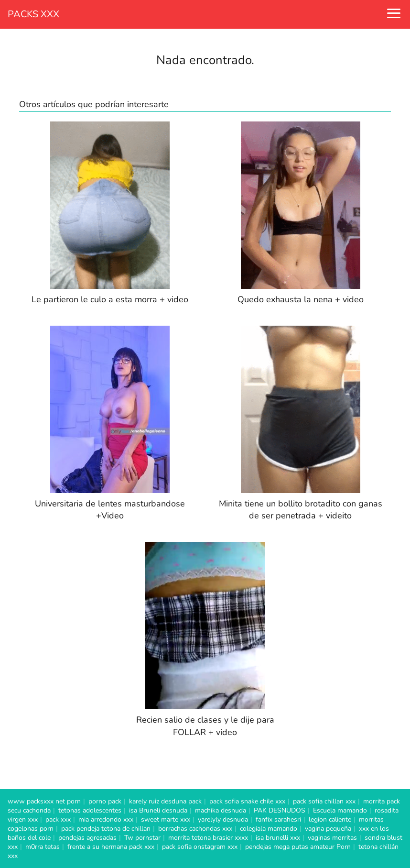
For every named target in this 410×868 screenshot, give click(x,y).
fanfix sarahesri (278, 819)
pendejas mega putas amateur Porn (298, 847)
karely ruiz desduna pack (165, 801)
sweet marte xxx (166, 819)
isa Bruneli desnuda (158, 810)
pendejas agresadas (87, 838)
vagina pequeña (328, 829)
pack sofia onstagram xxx (200, 847)
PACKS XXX (33, 14)
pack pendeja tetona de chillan (106, 829)
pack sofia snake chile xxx (247, 801)
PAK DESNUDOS (280, 810)
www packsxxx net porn (44, 801)
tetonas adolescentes (90, 810)
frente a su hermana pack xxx (111, 847)
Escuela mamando (340, 810)
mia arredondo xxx (106, 819)
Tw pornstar (142, 838)
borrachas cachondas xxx (195, 829)
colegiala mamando (269, 829)
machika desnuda (221, 810)
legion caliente (330, 819)
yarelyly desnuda (223, 819)
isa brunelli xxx (278, 838)
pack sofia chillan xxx (324, 801)
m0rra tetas (43, 847)
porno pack (105, 801)
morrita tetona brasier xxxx (208, 838)
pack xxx (58, 819)
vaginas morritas (332, 838)
